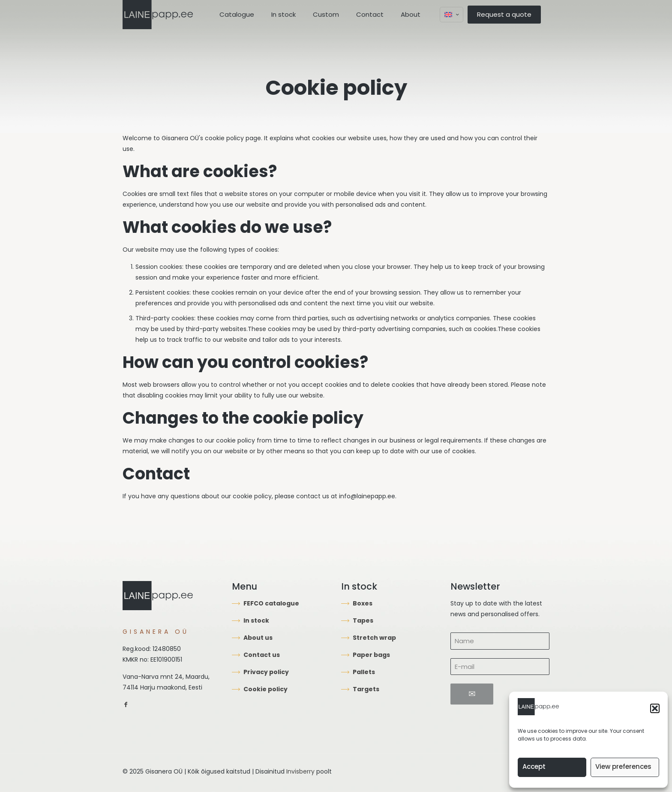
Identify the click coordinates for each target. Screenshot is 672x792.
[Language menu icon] (451, 15)
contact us (313, 496)
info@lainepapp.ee (367, 496)
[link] (126, 705)
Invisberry (300, 771)
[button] (655, 708)
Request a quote (504, 14)
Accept (534, 766)
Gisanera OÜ (180, 138)
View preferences (623, 766)
